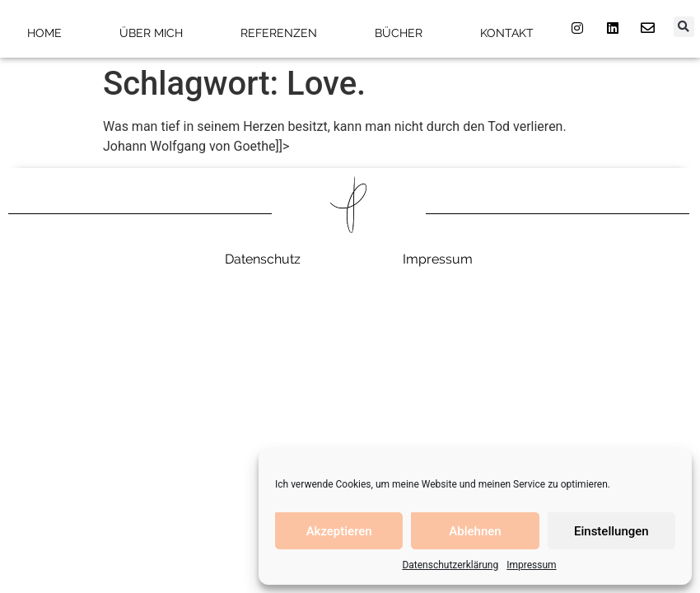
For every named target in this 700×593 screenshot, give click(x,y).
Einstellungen (611, 531)
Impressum (531, 565)
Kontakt (507, 33)
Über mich (151, 33)
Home (44, 33)
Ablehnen (475, 531)
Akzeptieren (339, 531)
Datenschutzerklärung (450, 565)
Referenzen (279, 33)
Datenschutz (263, 259)
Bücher (399, 33)
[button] (684, 27)
